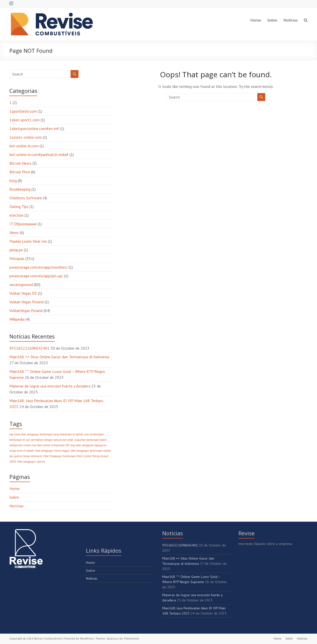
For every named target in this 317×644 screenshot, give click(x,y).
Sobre (272, 20)
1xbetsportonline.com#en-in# (34, 129)
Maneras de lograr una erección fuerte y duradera (50, 386)
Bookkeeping (20, 189)
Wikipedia (17, 319)
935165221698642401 (29, 348)
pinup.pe (16, 250)
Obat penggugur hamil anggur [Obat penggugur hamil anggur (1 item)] (52, 451)
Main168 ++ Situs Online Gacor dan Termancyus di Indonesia (59, 357)
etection (16, 215)
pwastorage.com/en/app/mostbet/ (39, 267)
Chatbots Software (26, 198)
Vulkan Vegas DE (23, 293)
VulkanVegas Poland (26, 310)
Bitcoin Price (20, 172)
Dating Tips (19, 206)
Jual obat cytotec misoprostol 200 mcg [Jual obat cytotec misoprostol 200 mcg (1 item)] (53, 445)
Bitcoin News (20, 163)
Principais (17, 258)
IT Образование (23, 224)
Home (256, 20)
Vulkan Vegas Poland (26, 302)
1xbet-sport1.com (25, 120)
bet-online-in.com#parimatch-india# (39, 155)
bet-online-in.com (24, 146)
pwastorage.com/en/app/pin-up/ (36, 276)
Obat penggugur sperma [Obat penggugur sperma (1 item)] (31, 462)
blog (13, 180)
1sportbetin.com (23, 111)
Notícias (290, 20)
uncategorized (21, 284)
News (14, 232)
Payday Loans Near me (28, 241)
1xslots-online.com (26, 137)
